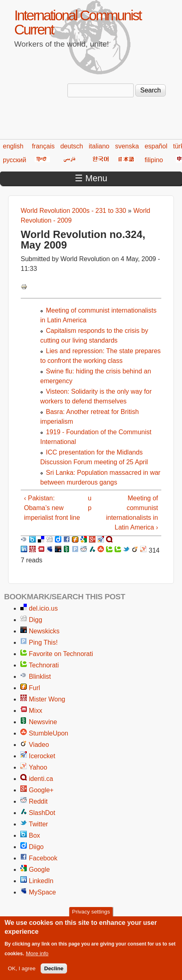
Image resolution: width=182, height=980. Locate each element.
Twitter (38, 824)
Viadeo (39, 745)
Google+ (41, 790)
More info (37, 958)
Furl (35, 688)
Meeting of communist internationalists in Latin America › (132, 513)
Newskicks (44, 631)
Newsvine (43, 722)
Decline (54, 973)
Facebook (43, 858)
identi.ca (41, 779)
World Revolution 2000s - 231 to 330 (73, 211)
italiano (99, 146)
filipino (154, 160)
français (43, 146)
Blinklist (40, 677)
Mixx (36, 711)
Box (35, 835)
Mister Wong (47, 699)
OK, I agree (22, 973)
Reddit (38, 801)
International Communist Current (78, 22)
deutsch (71, 146)
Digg (36, 620)
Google (39, 870)
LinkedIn (41, 881)
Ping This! (43, 642)
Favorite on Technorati (61, 654)
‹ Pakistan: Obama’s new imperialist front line (52, 508)
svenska (127, 146)
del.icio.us (43, 608)
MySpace (42, 892)
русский (14, 160)
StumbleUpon (49, 733)
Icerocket (42, 756)
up (90, 503)
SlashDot (42, 813)
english (13, 146)
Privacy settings (91, 917)
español (156, 146)
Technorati (44, 665)
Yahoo (38, 767)
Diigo (36, 847)
